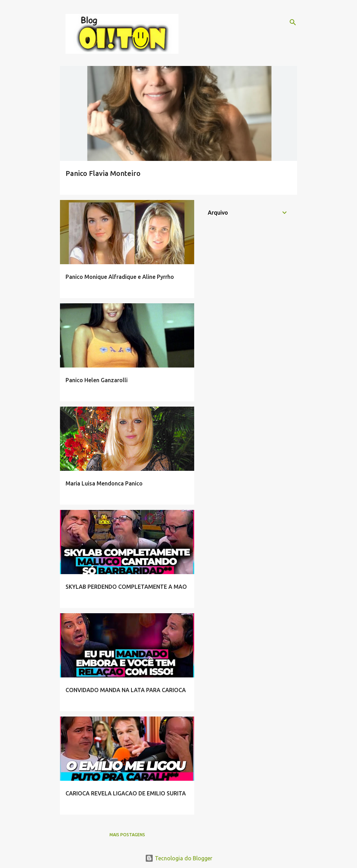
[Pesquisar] (293, 22)
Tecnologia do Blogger (179, 858)
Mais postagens (127, 835)
